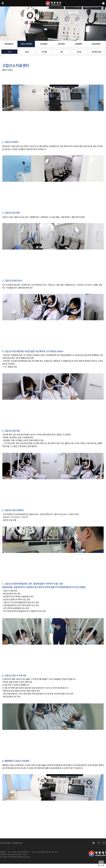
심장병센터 (79, 44)
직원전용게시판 (17, 843)
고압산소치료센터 (26, 44)
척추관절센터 (9, 44)
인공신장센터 (96, 44)
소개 (9, 52)
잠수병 (79, 52)
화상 (62, 52)
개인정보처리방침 (5, 843)
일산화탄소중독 (97, 52)
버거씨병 (44, 52)
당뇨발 (27, 52)
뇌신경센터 (44, 44)
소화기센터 (61, 44)
